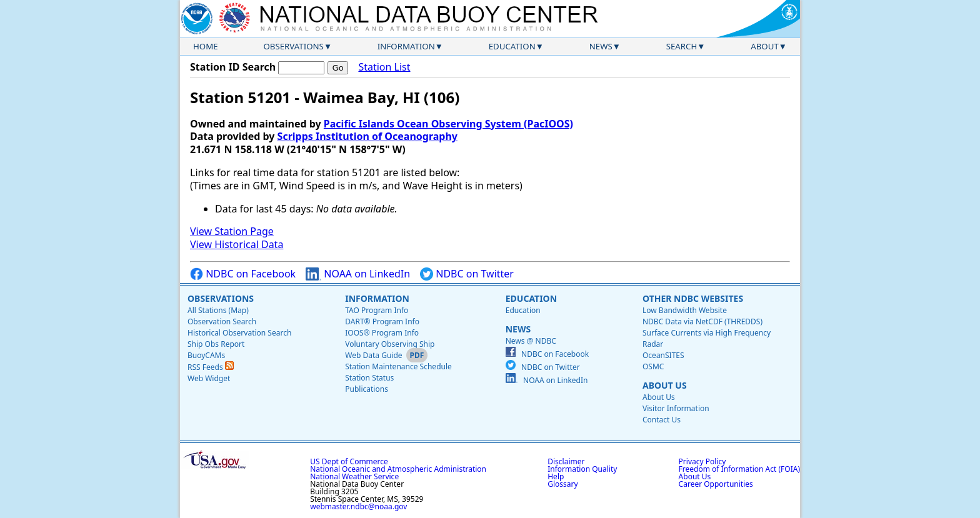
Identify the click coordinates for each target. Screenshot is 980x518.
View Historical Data (237, 244)
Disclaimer (566, 461)
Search (682, 46)
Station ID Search (233, 67)
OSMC (653, 366)
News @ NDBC (531, 341)
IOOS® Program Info (382, 333)
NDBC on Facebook (243, 274)
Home (206, 46)
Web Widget (209, 378)
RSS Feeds (211, 367)
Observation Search (222, 321)
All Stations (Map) (218, 310)
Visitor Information (676, 408)
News (601, 46)
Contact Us (662, 420)
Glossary (562, 484)
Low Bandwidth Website (685, 310)
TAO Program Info (377, 310)
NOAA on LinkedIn (358, 274)
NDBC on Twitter (467, 274)
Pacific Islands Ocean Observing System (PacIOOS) (448, 124)
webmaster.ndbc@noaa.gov (358, 506)
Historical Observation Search (239, 333)
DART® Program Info (382, 321)
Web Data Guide (373, 355)
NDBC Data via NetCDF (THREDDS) (702, 321)
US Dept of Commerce (349, 461)
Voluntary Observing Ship (390, 344)
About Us (665, 385)
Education (512, 46)
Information (406, 46)
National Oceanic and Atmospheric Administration (398, 469)
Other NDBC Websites (693, 298)
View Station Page (232, 231)
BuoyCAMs (206, 355)
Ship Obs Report (216, 344)
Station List (384, 67)
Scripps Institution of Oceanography (367, 136)
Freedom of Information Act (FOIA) (739, 469)
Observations (293, 46)
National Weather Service (354, 476)
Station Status (369, 378)
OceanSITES (663, 355)
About (765, 46)
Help (556, 476)
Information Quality (582, 469)
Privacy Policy (702, 461)
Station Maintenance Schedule (398, 366)
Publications (367, 389)
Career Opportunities (716, 484)
